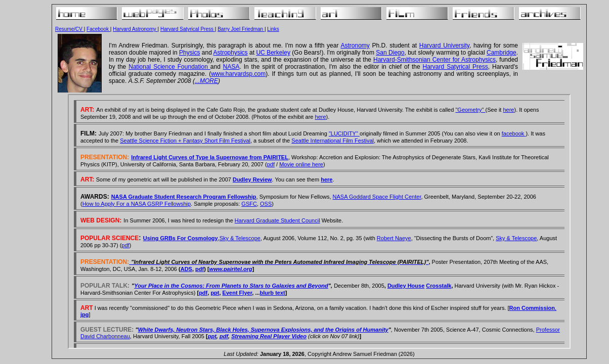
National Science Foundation (169, 67)
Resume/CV (70, 29)
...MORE (206, 81)
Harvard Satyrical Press (188, 29)
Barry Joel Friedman (241, 29)
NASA (231, 67)
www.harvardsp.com (238, 74)
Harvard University (444, 45)
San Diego (390, 53)
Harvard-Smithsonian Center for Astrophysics (434, 60)
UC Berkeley (273, 53)
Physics (189, 53)
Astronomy (355, 45)
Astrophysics (231, 53)
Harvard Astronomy (135, 29)
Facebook (98, 29)
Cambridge (502, 53)
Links (273, 29)
